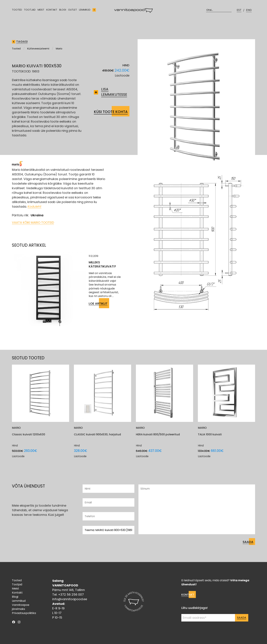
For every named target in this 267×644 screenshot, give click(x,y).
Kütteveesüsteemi (38, 49)
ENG (249, 11)
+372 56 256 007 (71, 594)
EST (239, 11)
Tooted (17, 11)
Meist (41, 11)
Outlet (73, 11)
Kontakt (52, 11)
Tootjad (30, 11)
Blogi (63, 11)
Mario (59, 49)
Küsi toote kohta (111, 112)
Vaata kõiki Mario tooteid (33, 223)
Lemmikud (85, 11)
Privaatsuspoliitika (24, 613)
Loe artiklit (98, 304)
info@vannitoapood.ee (70, 599)
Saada (242, 618)
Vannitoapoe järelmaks (21, 607)
